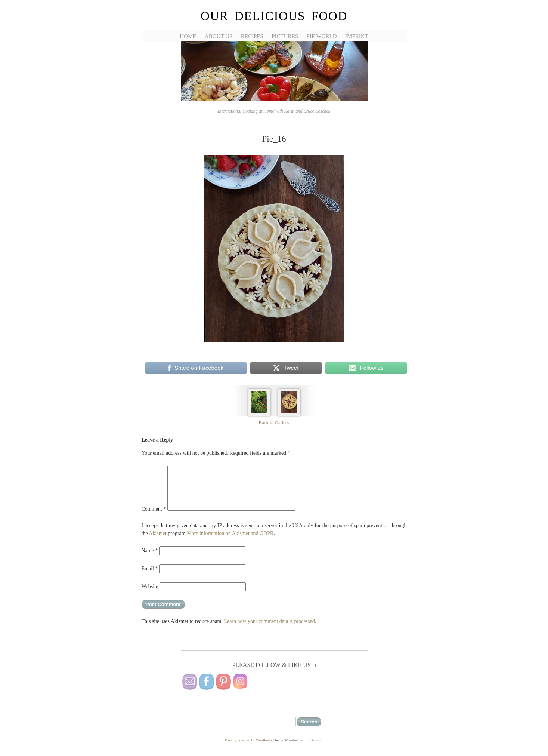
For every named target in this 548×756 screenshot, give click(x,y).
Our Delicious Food (274, 16)
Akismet (157, 533)
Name (150, 551)
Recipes (252, 36)
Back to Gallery (274, 423)
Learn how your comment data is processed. (270, 621)
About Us (219, 36)
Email (150, 568)
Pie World (322, 36)
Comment (154, 509)
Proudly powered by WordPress (248, 740)
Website (150, 586)
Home (188, 36)
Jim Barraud (313, 740)
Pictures (285, 36)
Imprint (357, 36)
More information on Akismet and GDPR (230, 533)
